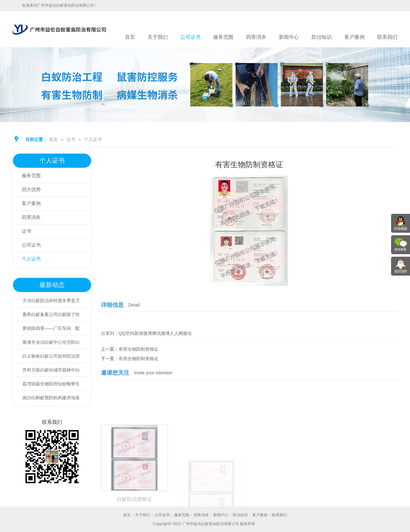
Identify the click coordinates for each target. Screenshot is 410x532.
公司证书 (190, 37)
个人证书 (93, 139)
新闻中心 (289, 37)
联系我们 (387, 37)
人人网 (176, 333)
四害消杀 (256, 37)
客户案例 (354, 37)
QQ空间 (126, 333)
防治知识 (322, 37)
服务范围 (223, 37)
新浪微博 (143, 333)
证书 (71, 139)
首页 (130, 37)
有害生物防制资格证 (138, 349)
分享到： (110, 333)
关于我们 (158, 37)
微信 (187, 333)
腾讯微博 (161, 333)
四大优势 (32, 190)
